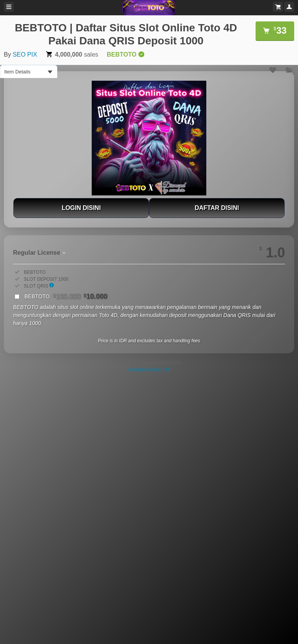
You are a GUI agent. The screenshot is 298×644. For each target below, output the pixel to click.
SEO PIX (25, 54)
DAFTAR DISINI (217, 208)
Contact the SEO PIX (149, 370)
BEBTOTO (66, 296)
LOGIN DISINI (81, 208)
